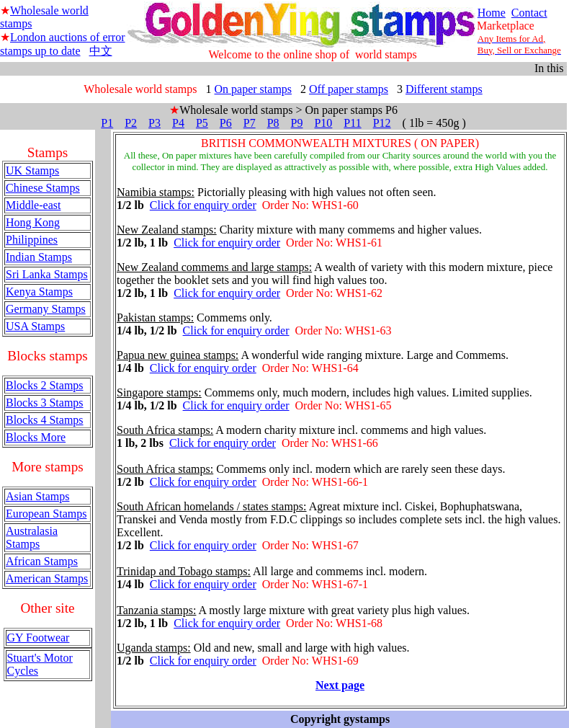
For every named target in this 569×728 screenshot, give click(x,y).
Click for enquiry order (203, 205)
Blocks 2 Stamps (45, 385)
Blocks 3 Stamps (45, 403)
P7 (250, 123)
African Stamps (42, 561)
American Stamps (47, 578)
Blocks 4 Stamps (45, 420)
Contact (529, 13)
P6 (226, 123)
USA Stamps (35, 326)
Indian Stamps (39, 257)
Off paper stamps (349, 89)
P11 (352, 123)
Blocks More (36, 437)
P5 (202, 123)
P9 (297, 123)
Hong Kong (33, 222)
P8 (273, 123)
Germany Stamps (46, 309)
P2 (131, 123)
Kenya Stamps (39, 292)
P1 (107, 123)
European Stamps (46, 514)
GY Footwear (39, 638)
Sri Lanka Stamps (47, 274)
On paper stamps (254, 89)
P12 (382, 123)
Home (492, 13)
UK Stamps (32, 170)
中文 (101, 51)
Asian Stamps (37, 496)
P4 (178, 123)
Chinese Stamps (43, 188)
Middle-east (33, 205)
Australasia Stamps (32, 537)
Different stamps (444, 89)
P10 (323, 123)
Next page (340, 685)
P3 (154, 123)
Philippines (32, 240)
